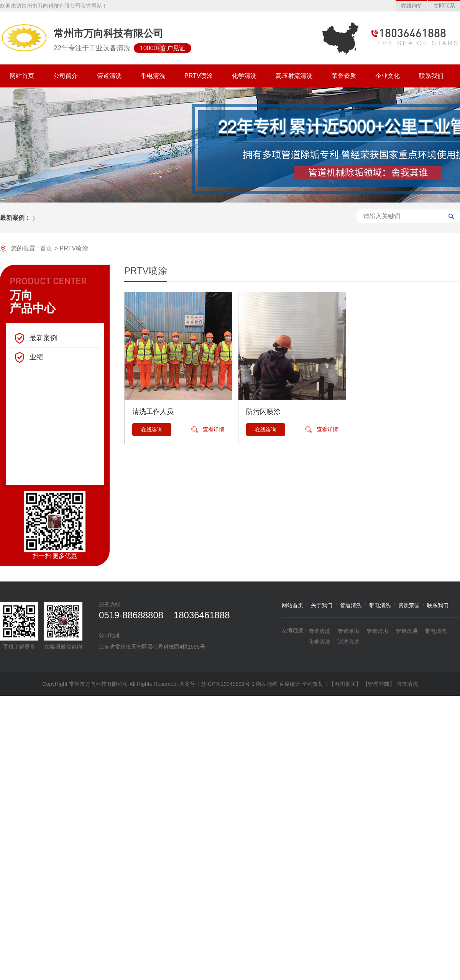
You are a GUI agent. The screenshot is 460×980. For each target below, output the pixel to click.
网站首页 (292, 605)
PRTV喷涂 (74, 248)
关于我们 (322, 605)
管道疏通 (407, 631)
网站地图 (267, 684)
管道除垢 (348, 631)
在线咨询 (152, 430)
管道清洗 (351, 605)
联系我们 (438, 605)
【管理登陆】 (379, 684)
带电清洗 (380, 605)
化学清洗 (319, 642)
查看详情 (214, 429)
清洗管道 (348, 642)
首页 (46, 248)
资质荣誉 (409, 605)
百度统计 (290, 684)
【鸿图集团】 (345, 684)
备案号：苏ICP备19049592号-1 (218, 684)
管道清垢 (378, 631)
